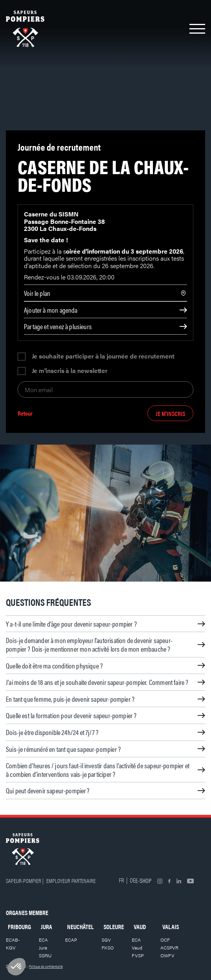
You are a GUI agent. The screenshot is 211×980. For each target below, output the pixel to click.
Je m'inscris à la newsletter (70, 371)
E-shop (143, 880)
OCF (165, 940)
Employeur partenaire (71, 880)
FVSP (138, 955)
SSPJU (45, 955)
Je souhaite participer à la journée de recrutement (103, 357)
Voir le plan (37, 293)
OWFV (167, 955)
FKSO (108, 948)
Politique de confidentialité (46, 966)
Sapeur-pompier (24, 880)
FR (121, 880)
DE (133, 880)
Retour (25, 413)
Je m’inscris (170, 413)
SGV (106, 940)
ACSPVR (169, 948)
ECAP (71, 940)
